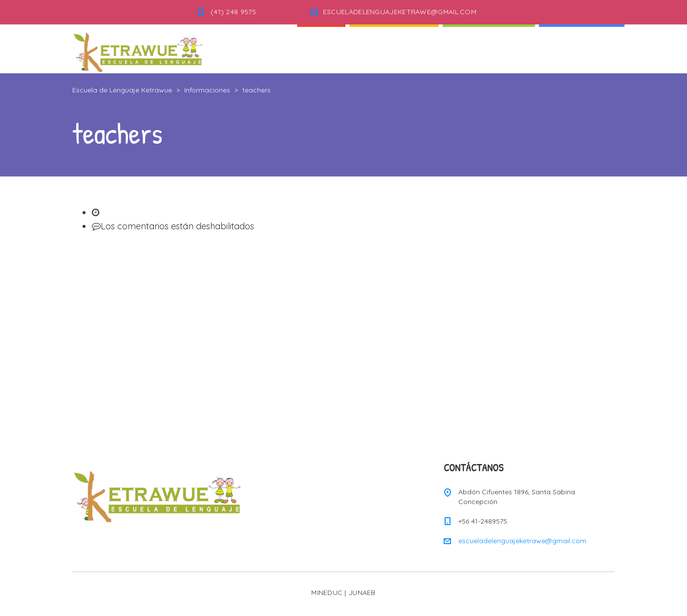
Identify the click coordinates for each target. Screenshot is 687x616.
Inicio (321, 49)
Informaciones (582, 49)
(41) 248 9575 (233, 12)
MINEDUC (327, 593)
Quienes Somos (394, 49)
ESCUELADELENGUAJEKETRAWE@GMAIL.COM (400, 12)
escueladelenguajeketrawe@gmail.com (522, 541)
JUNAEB (362, 593)
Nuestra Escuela (489, 49)
